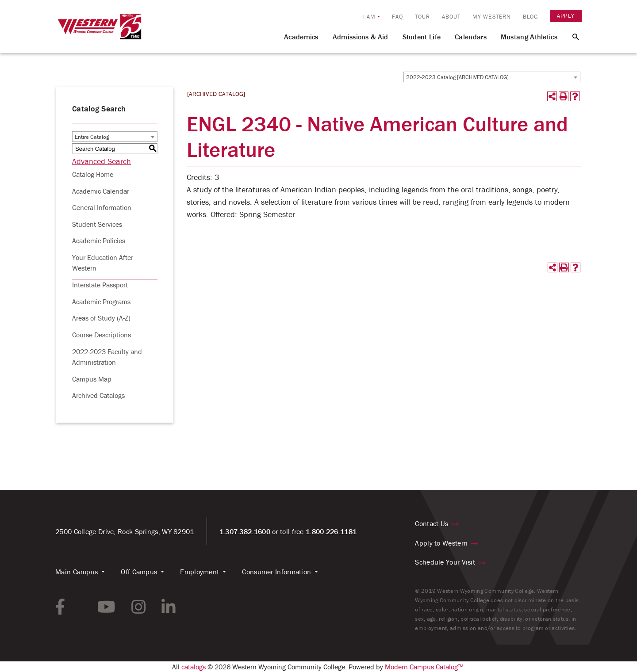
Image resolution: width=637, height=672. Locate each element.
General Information (102, 207)
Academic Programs (101, 302)
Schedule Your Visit (445, 562)
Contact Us (432, 523)
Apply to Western (441, 543)
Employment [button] (200, 572)
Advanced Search (102, 161)
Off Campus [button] (139, 572)
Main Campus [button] (77, 572)
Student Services (97, 224)
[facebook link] (60, 607)
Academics (301, 37)
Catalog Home (93, 174)
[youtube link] (106, 607)
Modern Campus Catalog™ (424, 667)
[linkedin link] (169, 607)
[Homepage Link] (100, 31)
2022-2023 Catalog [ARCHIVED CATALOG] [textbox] (457, 77)
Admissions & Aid (361, 37)
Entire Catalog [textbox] (92, 137)
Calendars (471, 37)
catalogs (194, 667)
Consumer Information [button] (276, 572)
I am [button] (369, 17)
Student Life (422, 37)
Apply (566, 16)
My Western (492, 17)
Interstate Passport (100, 285)
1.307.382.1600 (245, 531)
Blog (530, 17)
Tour (422, 17)
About (451, 17)
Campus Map (92, 379)
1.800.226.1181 (331, 531)
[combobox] (492, 77)
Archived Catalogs (98, 395)
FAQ (397, 17)
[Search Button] (570, 36)
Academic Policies (99, 241)
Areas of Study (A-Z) (101, 318)
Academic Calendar (101, 191)
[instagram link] (138, 607)
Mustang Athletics (529, 37)
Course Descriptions (102, 335)
